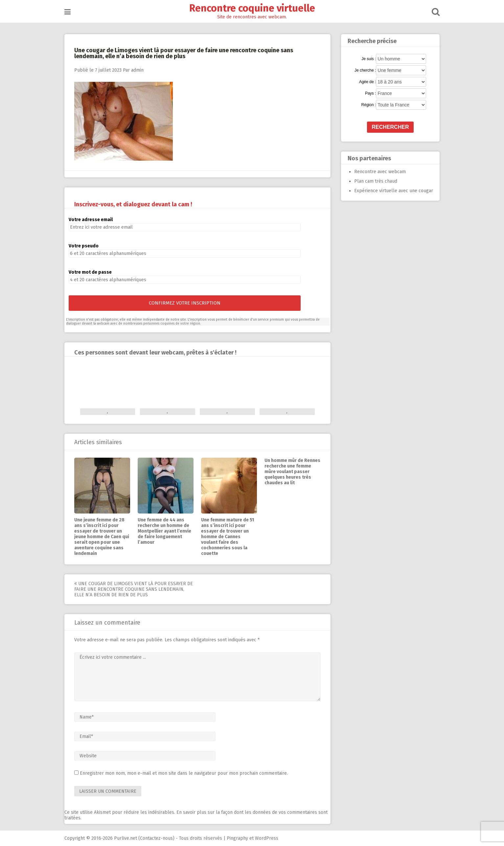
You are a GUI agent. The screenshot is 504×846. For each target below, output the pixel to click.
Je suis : (369, 59)
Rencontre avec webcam (380, 172)
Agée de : (367, 82)
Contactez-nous (156, 838)
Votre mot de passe (90, 272)
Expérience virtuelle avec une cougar (394, 191)
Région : (369, 105)
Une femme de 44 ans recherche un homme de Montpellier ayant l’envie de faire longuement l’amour (164, 531)
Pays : (370, 93)
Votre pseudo (84, 246)
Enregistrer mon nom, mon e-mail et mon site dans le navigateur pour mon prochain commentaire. (184, 773)
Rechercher (390, 127)
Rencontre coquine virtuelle (252, 8)
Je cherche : (365, 70)
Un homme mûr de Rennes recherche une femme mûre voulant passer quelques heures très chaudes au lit (292, 472)
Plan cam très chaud (376, 181)
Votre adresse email (91, 220)
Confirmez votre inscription (185, 303)
